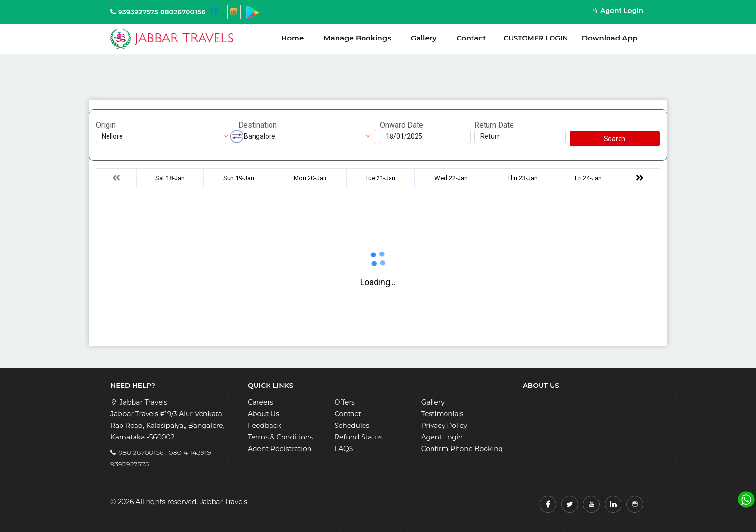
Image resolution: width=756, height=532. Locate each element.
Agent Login (617, 11)
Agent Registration (280, 449)
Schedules (352, 426)
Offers (345, 402)
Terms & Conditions (280, 437)
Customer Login (536, 38)
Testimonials (443, 414)
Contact (471, 38)
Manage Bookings (357, 38)
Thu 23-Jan (522, 178)
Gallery (424, 38)
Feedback (264, 426)
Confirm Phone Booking (462, 449)
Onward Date (402, 125)
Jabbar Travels (223, 502)
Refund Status (359, 437)
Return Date (494, 125)
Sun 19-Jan (239, 178)
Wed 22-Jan (451, 178)
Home (292, 38)
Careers (261, 402)
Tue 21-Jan (380, 178)
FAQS (344, 449)
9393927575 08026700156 (162, 12)
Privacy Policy (444, 426)
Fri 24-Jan (588, 178)
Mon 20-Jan (310, 178)
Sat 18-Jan (170, 178)
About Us (263, 414)
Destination (257, 125)
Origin (106, 125)
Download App (610, 38)
